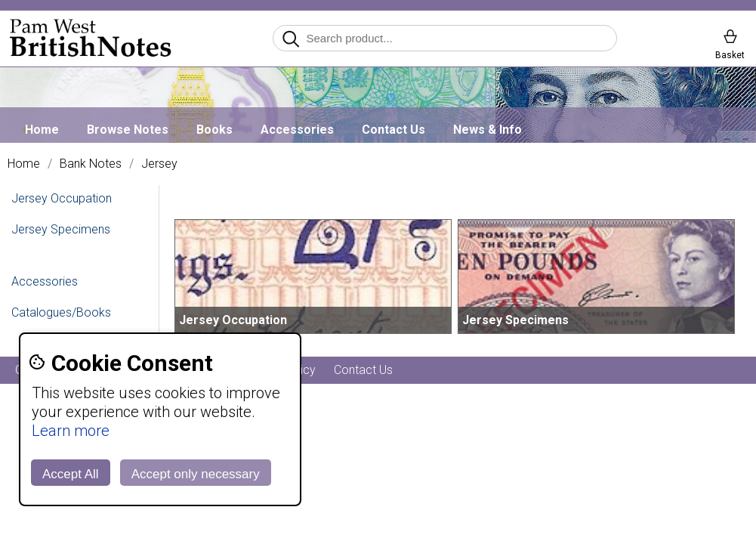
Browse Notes (128, 130)
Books (214, 130)
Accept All (71, 474)
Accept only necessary (196, 474)
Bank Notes (91, 164)
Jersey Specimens (61, 229)
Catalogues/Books (61, 312)
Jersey (159, 164)
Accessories (297, 130)
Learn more (71, 431)
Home (42, 130)
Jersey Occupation (62, 198)
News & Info (488, 130)
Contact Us (393, 130)
